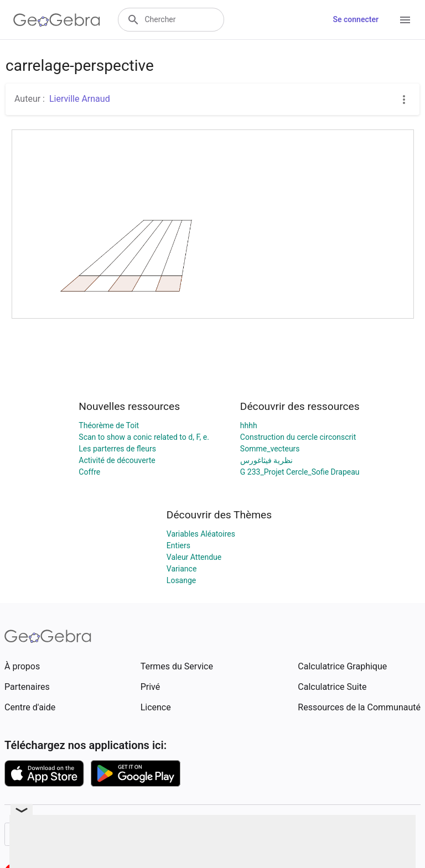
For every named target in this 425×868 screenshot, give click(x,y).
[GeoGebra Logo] (57, 20)
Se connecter (356, 19)
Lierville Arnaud (80, 99)
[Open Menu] (405, 20)
